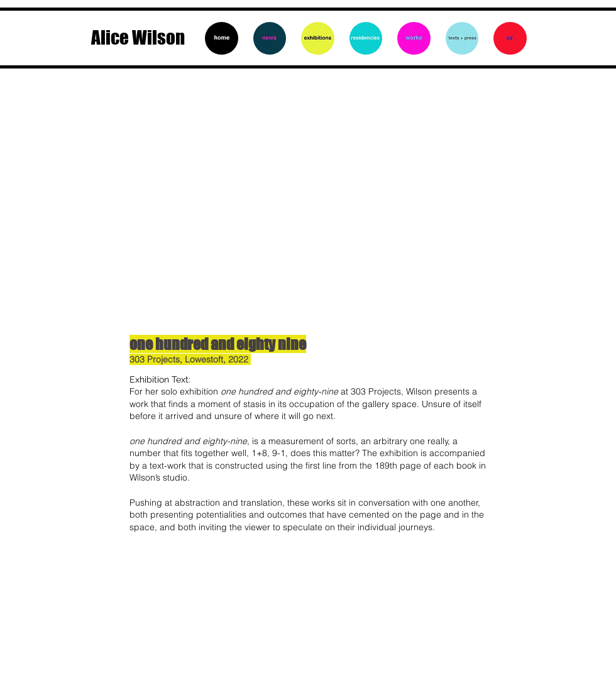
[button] (308, 204)
